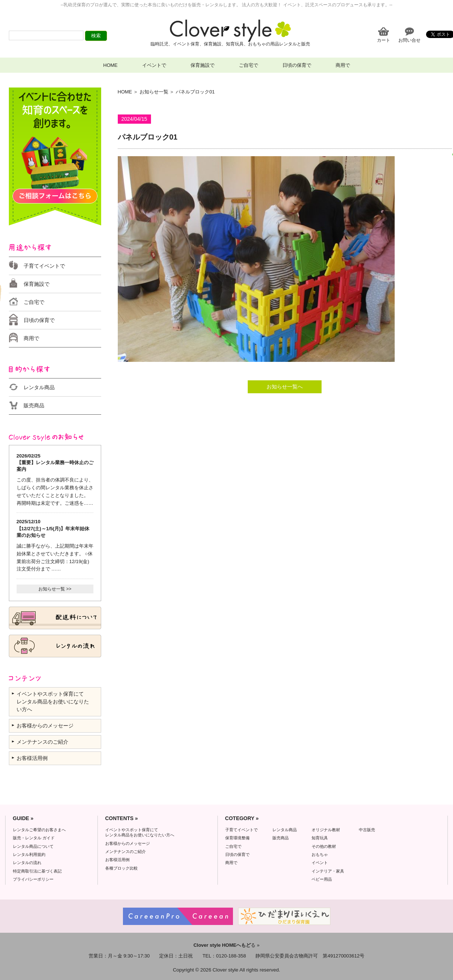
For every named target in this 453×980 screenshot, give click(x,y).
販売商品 (34, 405)
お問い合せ (409, 40)
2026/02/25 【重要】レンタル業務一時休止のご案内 (55, 462)
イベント (320, 863)
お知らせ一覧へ (285, 387)
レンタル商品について (33, 846)
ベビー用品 (322, 879)
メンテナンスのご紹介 (42, 742)
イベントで (154, 65)
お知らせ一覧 (154, 92)
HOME (111, 65)
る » (226, 945)
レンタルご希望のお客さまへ (39, 830)
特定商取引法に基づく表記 (37, 871)
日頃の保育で (297, 65)
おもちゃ (320, 854)
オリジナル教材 (326, 830)
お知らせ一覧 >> (55, 589)
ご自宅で (248, 65)
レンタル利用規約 (29, 854)
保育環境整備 (237, 838)
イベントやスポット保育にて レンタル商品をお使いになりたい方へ (53, 702)
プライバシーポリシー (33, 879)
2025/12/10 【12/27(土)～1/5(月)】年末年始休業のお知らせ (53, 528)
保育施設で (203, 65)
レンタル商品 (39, 387)
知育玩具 (320, 838)
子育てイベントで (44, 266)
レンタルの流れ (27, 863)
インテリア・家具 (328, 871)
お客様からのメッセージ (45, 726)
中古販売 (367, 830)
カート (384, 40)
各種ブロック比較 (121, 868)
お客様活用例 (32, 758)
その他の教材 (324, 846)
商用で (343, 65)
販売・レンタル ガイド (34, 838)
